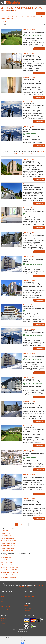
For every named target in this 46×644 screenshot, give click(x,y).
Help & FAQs (4, 599)
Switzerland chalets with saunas (9, 575)
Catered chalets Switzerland (8, 562)
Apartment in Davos (29, 29)
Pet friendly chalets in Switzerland (9, 572)
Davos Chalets (12, 17)
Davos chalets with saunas (8, 548)
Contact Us (3, 597)
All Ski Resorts (27, 594)
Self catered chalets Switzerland (9, 565)
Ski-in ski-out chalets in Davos (8, 541)
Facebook (3, 618)
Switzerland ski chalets (7, 557)
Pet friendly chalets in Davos (8, 546)
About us (3, 594)
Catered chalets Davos (7, 536)
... (25, 525)
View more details (39, 49)
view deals (39, 35)
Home (2, 11)
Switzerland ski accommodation (9, 555)
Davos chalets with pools (7, 551)
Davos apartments (21, 17)
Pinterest (3, 621)
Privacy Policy (4, 609)
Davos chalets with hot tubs (8, 543)
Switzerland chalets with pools (8, 577)
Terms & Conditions (6, 604)
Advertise (26, 606)
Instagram (3, 623)
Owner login (27, 608)
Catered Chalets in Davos (33, 17)
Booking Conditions (6, 607)
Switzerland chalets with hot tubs (9, 570)
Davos (14, 11)
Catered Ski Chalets (29, 597)
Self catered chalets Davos (8, 538)
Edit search (41, 14)
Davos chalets (4, 531)
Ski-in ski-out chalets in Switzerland (10, 567)
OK (23, 643)
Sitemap (3, 602)
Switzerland (8, 11)
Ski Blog (26, 599)
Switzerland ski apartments (8, 560)
